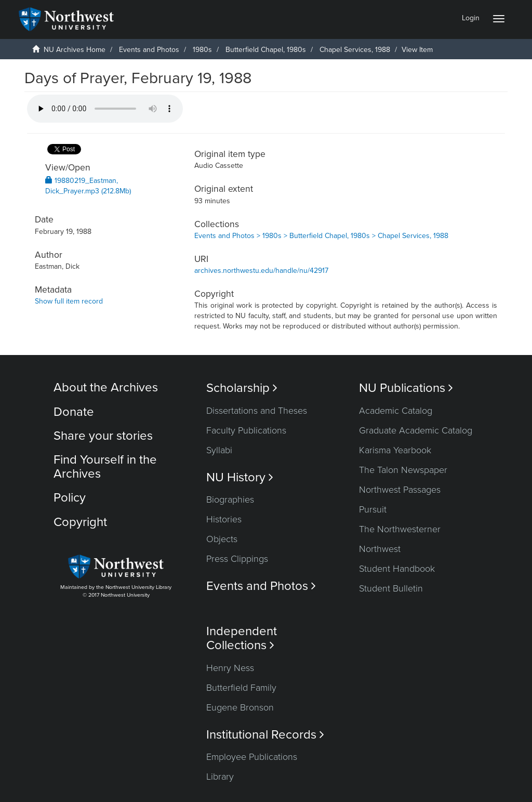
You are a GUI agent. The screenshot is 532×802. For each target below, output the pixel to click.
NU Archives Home (75, 50)
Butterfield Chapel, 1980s (266, 50)
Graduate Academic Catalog (416, 430)
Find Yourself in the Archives (105, 466)
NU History (240, 477)
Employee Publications (252, 757)
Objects (222, 539)
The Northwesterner (400, 529)
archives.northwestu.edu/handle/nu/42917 (261, 271)
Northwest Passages (400, 490)
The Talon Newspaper (403, 470)
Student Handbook (397, 569)
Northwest (380, 549)
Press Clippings (237, 559)
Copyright (80, 522)
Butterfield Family (241, 688)
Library (220, 777)
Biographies (230, 499)
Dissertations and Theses (257, 411)
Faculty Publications (246, 430)
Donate (74, 412)
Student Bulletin (391, 588)
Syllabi (219, 450)
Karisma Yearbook (395, 450)
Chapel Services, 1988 (355, 50)
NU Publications (406, 388)
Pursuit (373, 509)
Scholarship (242, 388)
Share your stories (103, 436)
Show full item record (69, 301)
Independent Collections (242, 638)
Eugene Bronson (240, 707)
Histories (224, 519)
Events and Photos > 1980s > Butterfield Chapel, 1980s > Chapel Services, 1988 (321, 236)
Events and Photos (149, 50)
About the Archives (106, 387)
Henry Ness (230, 668)
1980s (202, 50)
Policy (70, 498)
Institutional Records (265, 735)
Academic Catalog (396, 411)
